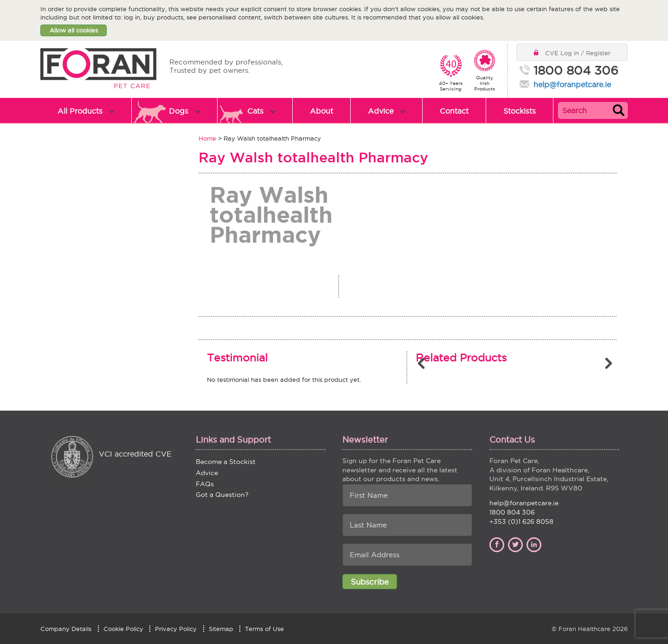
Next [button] (610, 363)
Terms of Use (264, 629)
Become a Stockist (226, 462)
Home (207, 138)
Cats (255, 111)
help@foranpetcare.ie (572, 84)
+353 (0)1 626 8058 (521, 522)
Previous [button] (423, 363)
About (321, 111)
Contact (454, 111)
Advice (381, 111)
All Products (80, 111)
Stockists (520, 111)
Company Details (66, 629)
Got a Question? (222, 495)
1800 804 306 (576, 71)
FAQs (205, 484)
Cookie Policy (123, 629)
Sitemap (221, 629)
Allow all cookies (74, 30)
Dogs (179, 111)
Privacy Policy (176, 629)
